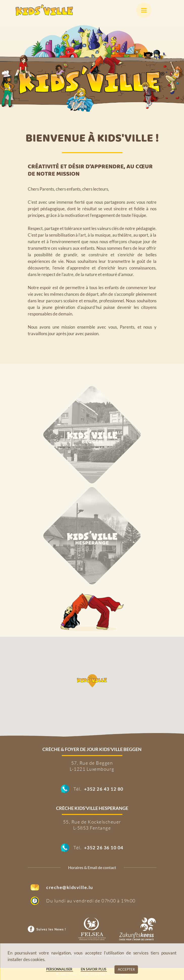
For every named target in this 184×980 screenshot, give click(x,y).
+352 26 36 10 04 (104, 848)
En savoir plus (94, 969)
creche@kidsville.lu (70, 887)
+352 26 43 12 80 (104, 789)
